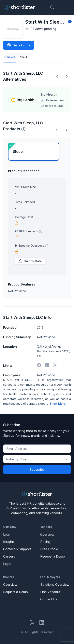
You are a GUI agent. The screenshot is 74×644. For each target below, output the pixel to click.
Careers (9, 556)
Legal (7, 564)
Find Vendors (50, 592)
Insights (9, 542)
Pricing (45, 542)
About (23, 57)
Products (9, 57)
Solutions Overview (55, 585)
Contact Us (49, 599)
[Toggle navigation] (66, 7)
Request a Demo (53, 556)
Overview (47, 534)
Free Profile (49, 549)
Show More (58, 404)
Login (7, 534)
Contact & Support (17, 549)
